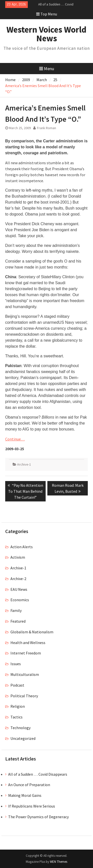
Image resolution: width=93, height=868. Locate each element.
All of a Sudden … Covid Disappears (38, 774)
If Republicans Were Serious (32, 806)
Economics (20, 600)
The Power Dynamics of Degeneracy (38, 817)
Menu (47, 69)
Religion (18, 706)
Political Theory (24, 696)
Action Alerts (22, 547)
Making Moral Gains (25, 795)
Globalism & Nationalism (32, 632)
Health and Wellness (28, 643)
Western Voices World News (46, 34)
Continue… (15, 439)
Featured (18, 621)
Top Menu (47, 14)
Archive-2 (18, 579)
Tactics (16, 717)
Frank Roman (46, 128)
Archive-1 (24, 464)
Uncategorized (23, 738)
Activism (18, 557)
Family (16, 610)
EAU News (19, 589)
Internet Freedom (26, 653)
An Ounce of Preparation (29, 785)
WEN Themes (59, 862)
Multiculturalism (25, 674)
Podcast (17, 685)
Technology (20, 728)
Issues (16, 664)
